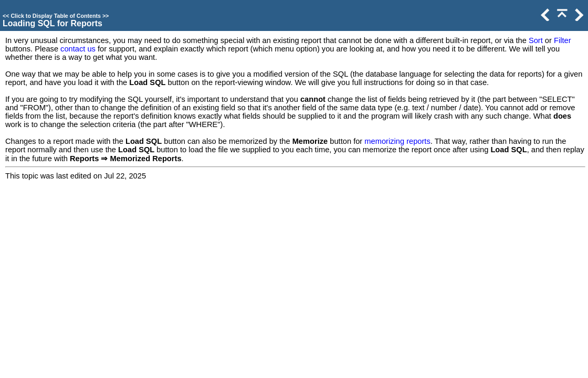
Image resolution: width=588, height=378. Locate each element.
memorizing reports (397, 141)
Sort (536, 40)
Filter (563, 40)
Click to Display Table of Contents (56, 16)
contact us (78, 49)
